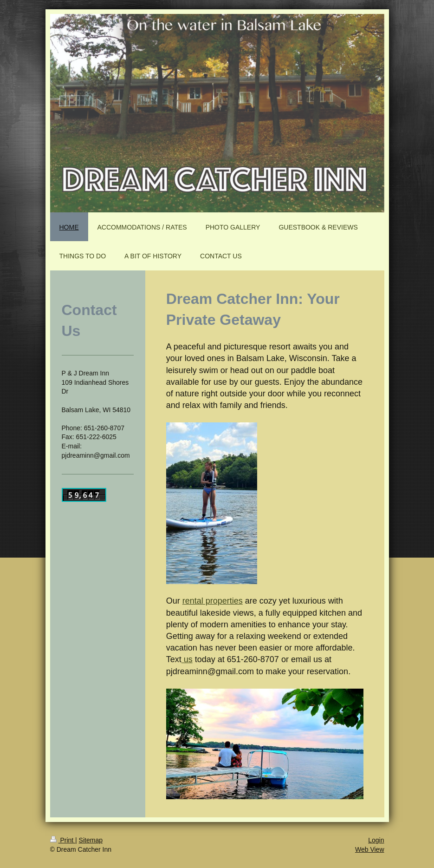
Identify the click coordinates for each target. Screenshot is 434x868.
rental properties (213, 601)
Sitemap (91, 840)
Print (63, 840)
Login (376, 840)
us (187, 659)
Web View (370, 849)
